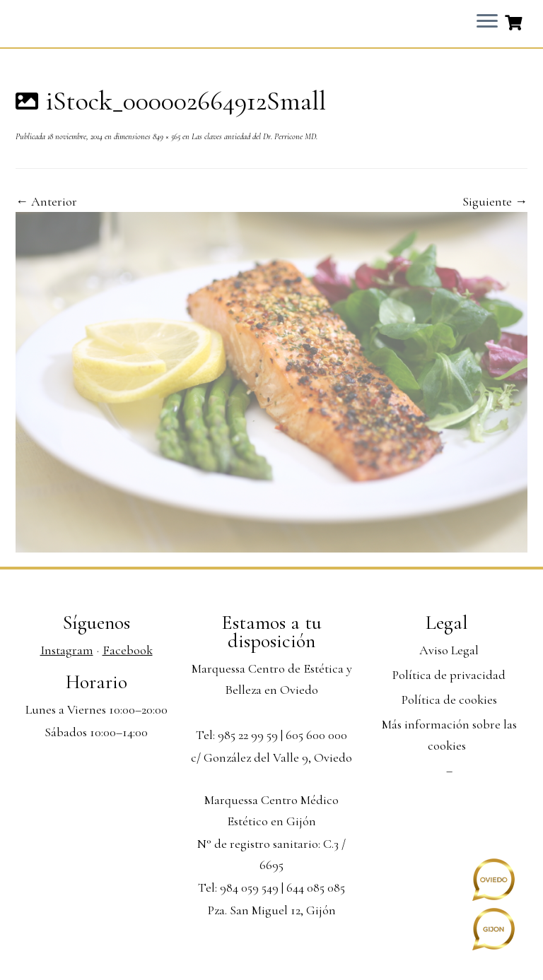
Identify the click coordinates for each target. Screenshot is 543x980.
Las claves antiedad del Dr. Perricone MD (253, 136)
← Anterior (46, 201)
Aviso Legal (449, 650)
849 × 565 (165, 136)
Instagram (67, 650)
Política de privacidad (449, 675)
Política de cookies (449, 699)
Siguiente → (495, 201)
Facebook (128, 650)
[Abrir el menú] (487, 22)
